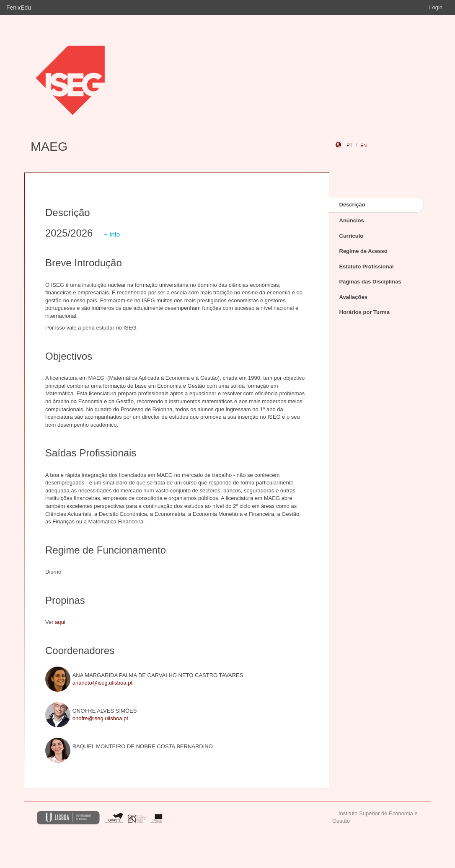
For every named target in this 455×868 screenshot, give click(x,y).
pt (349, 145)
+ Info (112, 234)
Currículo (352, 236)
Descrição (352, 205)
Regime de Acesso (363, 251)
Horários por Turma (365, 312)
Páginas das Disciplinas (370, 282)
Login (436, 7)
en (363, 145)
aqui (60, 622)
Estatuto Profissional (367, 267)
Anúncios (352, 220)
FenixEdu (19, 8)
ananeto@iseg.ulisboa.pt (102, 683)
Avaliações (353, 297)
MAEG (49, 146)
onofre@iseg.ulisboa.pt (100, 718)
